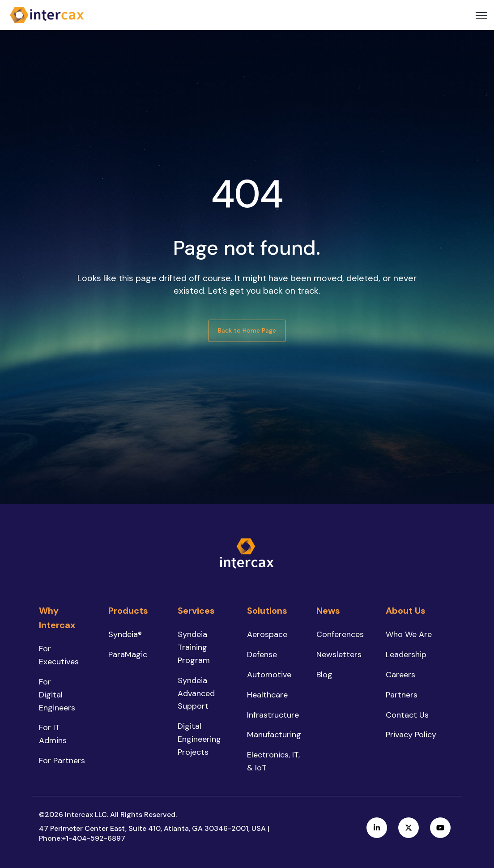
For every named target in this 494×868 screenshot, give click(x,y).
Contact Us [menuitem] (407, 715)
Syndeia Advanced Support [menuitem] (196, 693)
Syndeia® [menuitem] (125, 634)
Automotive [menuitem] (269, 675)
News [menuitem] (328, 611)
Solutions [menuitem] (267, 611)
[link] (47, 14)
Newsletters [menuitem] (339, 654)
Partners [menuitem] (402, 695)
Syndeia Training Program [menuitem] (194, 647)
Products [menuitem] (128, 611)
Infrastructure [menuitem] (273, 715)
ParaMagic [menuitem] (128, 654)
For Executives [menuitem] (59, 655)
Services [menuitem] (196, 611)
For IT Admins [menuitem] (53, 734)
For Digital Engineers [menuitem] (57, 695)
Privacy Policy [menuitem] (411, 735)
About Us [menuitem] (406, 611)
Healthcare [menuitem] (267, 695)
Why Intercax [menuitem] (57, 618)
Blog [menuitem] (324, 675)
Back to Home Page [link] (247, 330)
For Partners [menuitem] (62, 761)
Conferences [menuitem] (340, 634)
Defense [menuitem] (262, 654)
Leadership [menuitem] (406, 654)
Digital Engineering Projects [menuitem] (199, 739)
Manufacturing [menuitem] (274, 735)
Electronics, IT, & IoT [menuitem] (273, 761)
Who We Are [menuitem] (409, 634)
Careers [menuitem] (400, 675)
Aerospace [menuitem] (267, 634)
